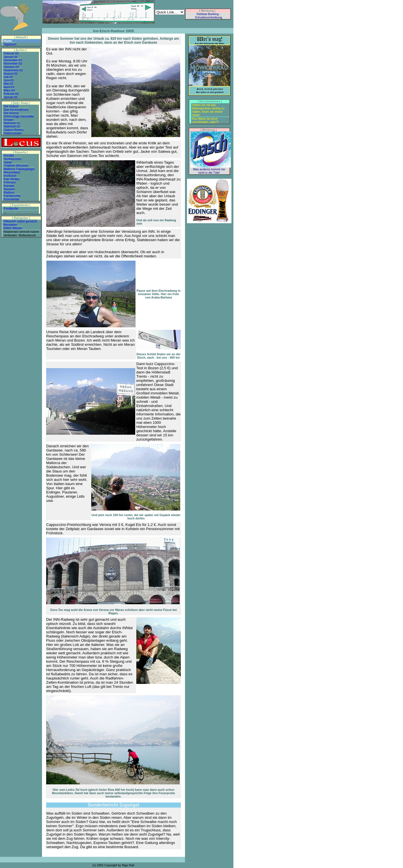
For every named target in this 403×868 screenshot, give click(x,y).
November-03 (13, 63)
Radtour (9, 192)
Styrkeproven (13, 159)
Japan (8, 162)
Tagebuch (10, 44)
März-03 (9, 90)
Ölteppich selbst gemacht (20, 221)
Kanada (9, 186)
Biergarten (10, 225)
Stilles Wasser (13, 228)
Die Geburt (11, 106)
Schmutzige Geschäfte (19, 116)
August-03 (11, 74)
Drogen (9, 120)
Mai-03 (9, 84)
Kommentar (12, 199)
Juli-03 (8, 77)
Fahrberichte (12, 196)
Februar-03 (11, 94)
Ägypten (9, 189)
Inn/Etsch (10, 176)
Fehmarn (10, 182)
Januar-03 (11, 97)
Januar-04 (11, 57)
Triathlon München (16, 166)
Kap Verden (12, 179)
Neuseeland (12, 172)
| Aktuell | (21, 37)
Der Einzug (11, 113)
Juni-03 (9, 80)
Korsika (9, 156)
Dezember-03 (13, 60)
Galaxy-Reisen (14, 130)
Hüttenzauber (13, 133)
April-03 (9, 87)
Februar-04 (11, 53)
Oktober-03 (11, 67)
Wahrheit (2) (12, 126)
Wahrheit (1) (12, 123)
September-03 (13, 70)
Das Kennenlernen (16, 110)
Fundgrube (11, 208)
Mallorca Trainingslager (19, 169)
